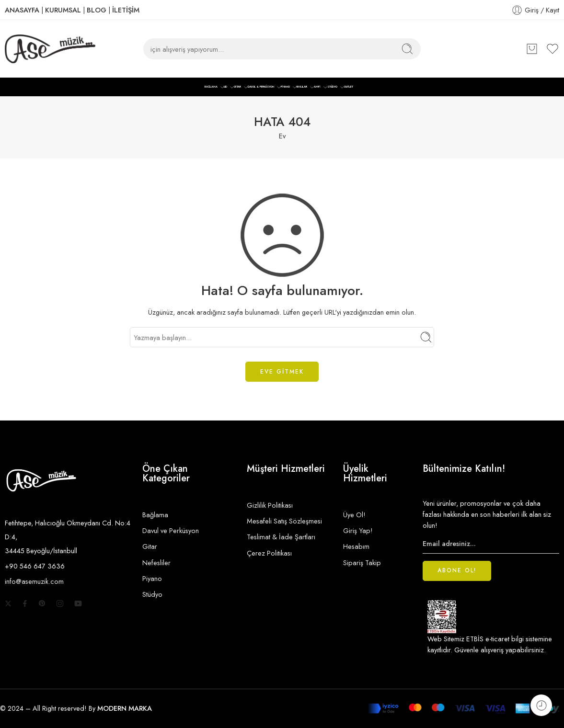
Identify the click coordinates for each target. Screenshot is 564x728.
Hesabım (356, 546)
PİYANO (285, 87)
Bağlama (155, 515)
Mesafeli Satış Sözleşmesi (284, 521)
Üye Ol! (354, 515)
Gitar (150, 546)
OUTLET (349, 87)
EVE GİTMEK (282, 372)
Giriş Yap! (358, 530)
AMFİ (317, 87)
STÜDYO (332, 87)
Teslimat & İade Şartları (281, 537)
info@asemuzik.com (34, 581)
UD (225, 87)
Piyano (152, 578)
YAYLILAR (302, 87)
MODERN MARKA (125, 708)
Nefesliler (156, 563)
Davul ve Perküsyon (171, 530)
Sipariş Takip (362, 563)
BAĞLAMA (211, 87)
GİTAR (237, 87)
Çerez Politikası (269, 553)
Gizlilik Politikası (270, 505)
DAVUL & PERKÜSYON (261, 87)
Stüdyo (152, 594)
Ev (282, 136)
